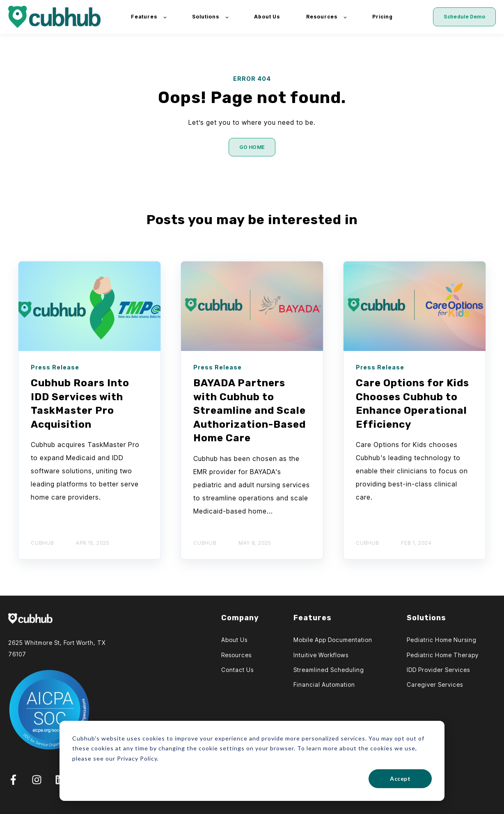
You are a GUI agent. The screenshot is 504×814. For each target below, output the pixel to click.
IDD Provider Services (438, 670)
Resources (236, 655)
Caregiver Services (435, 684)
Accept (400, 778)
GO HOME (252, 147)
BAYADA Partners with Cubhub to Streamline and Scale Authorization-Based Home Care (250, 410)
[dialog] (252, 761)
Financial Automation (324, 684)
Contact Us (237, 670)
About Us (234, 640)
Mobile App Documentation (333, 640)
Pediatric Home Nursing (442, 640)
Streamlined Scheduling (329, 670)
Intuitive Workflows (321, 655)
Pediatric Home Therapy (443, 655)
